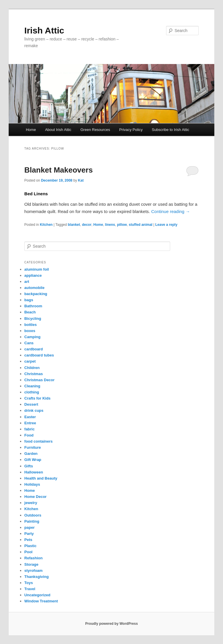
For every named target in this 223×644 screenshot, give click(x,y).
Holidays (32, 484)
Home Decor (36, 497)
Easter (30, 417)
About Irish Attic (58, 130)
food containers (39, 441)
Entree (30, 423)
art (27, 282)
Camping (33, 337)
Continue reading (171, 211)
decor (87, 225)
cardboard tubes (39, 355)
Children (32, 368)
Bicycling (33, 319)
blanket (74, 225)
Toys (29, 583)
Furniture (33, 447)
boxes (30, 331)
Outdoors (33, 515)
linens (110, 225)
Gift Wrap (33, 460)
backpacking (36, 294)
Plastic (30, 546)
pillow (122, 225)
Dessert (31, 404)
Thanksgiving (37, 577)
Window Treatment (41, 601)
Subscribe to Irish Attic (171, 130)
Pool (28, 552)
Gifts (29, 466)
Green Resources (95, 130)
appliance (33, 275)
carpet (30, 361)
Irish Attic (44, 30)
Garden (31, 454)
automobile (34, 288)
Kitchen (46, 225)
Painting (32, 521)
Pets (28, 540)
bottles (31, 325)
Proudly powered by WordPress (111, 624)
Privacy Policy (131, 130)
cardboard (34, 349)
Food (29, 435)
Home (31, 130)
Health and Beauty (41, 478)
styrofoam (34, 571)
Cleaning (32, 386)
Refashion (34, 558)
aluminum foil (37, 269)
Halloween (34, 472)
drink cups (34, 410)
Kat (81, 180)
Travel (30, 589)
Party (29, 534)
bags (29, 300)
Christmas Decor (39, 380)
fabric (29, 429)
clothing (32, 392)
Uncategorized (37, 595)
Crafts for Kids (37, 398)
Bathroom (33, 306)
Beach (30, 312)
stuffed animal (141, 225)
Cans (29, 343)
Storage (31, 564)
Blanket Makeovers (59, 170)
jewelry (31, 503)
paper (29, 527)
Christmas (34, 374)
